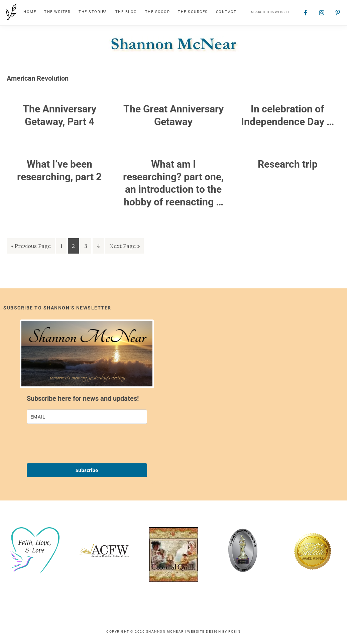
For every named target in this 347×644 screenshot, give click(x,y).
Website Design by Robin (214, 631)
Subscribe (87, 470)
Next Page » (124, 247)
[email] (87, 417)
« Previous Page (31, 247)
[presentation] (78, 444)
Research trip (288, 164)
